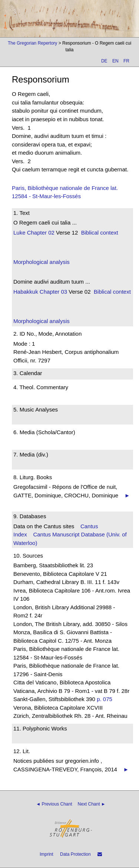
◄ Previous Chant (54, 804)
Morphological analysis (42, 262)
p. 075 (105, 699)
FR (126, 61)
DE (104, 61)
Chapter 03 (53, 292)
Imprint (47, 854)
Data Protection (75, 854)
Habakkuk (26, 292)
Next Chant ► (92, 804)
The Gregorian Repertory (32, 43)
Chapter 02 (40, 233)
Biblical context (100, 233)
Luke (19, 233)
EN (115, 61)
